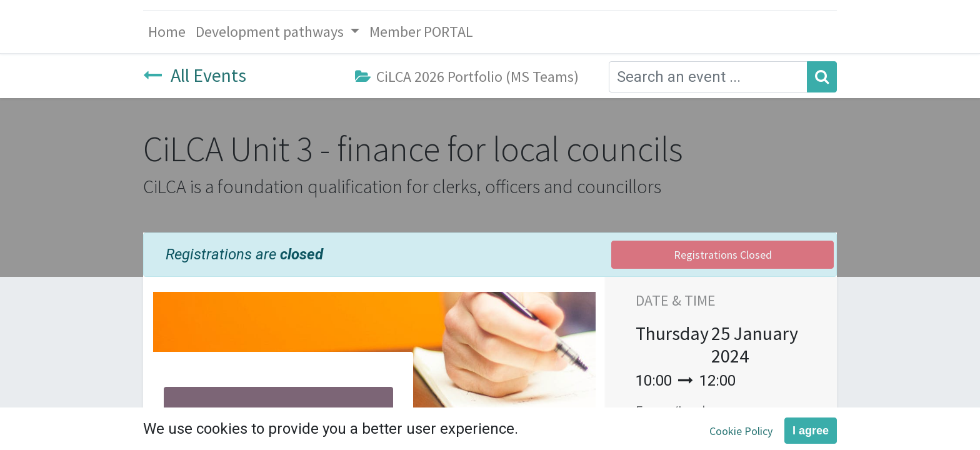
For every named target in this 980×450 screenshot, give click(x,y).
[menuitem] (167, 32)
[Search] (822, 77)
